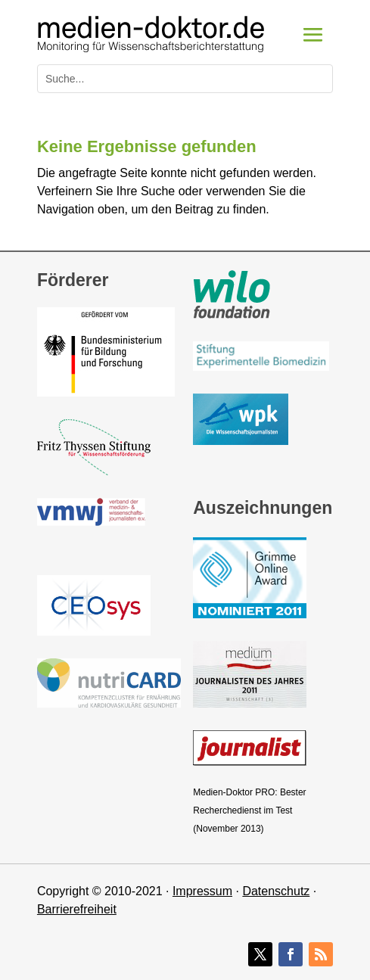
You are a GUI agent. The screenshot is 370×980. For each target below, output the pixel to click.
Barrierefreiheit (77, 909)
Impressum (202, 891)
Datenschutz (276, 891)
